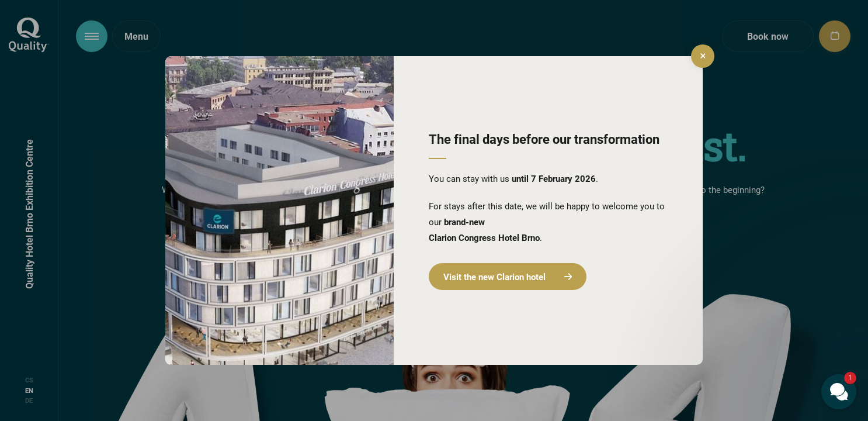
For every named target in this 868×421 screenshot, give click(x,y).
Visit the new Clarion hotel (508, 277)
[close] (703, 56)
